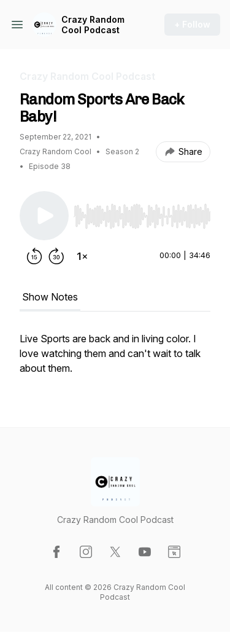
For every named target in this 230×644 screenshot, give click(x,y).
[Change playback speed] (82, 256)
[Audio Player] (142, 213)
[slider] (142, 216)
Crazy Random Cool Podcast (93, 25)
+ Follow (192, 24)
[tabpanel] (115, 359)
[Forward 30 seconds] (56, 256)
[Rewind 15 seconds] (34, 256)
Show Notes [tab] (50, 297)
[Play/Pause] (44, 216)
